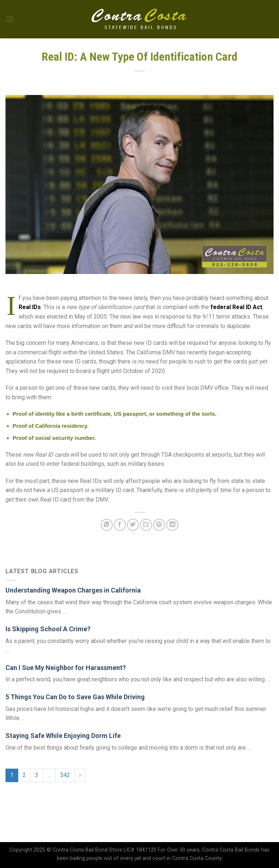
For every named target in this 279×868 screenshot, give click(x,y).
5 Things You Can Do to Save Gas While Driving (75, 697)
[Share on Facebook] (120, 525)
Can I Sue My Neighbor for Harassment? (66, 668)
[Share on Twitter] (133, 525)
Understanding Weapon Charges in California (73, 590)
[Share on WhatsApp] (107, 525)
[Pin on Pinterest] (159, 525)
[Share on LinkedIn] (172, 525)
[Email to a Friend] (146, 525)
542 (65, 775)
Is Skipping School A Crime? (48, 629)
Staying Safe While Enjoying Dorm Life (63, 736)
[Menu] (10, 19)
